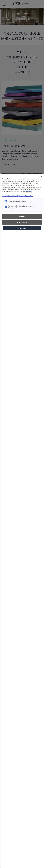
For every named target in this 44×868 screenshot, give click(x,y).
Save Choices (22, 228)
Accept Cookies (22, 222)
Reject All (22, 217)
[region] (22, 521)
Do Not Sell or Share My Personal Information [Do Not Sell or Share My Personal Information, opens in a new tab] (18, 196)
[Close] (41, 176)
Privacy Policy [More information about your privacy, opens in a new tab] (27, 192)
